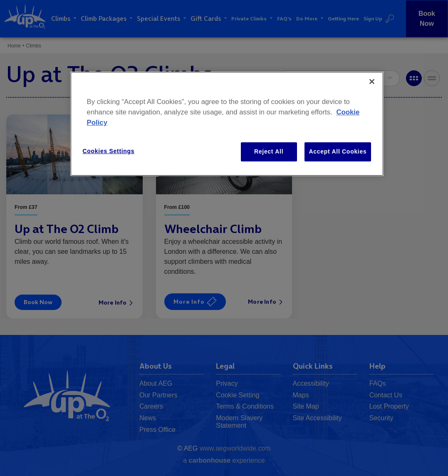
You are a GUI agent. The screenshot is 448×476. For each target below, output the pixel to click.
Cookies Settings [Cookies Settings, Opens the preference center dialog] (109, 151)
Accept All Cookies (338, 151)
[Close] (372, 82)
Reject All (269, 151)
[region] (227, 124)
